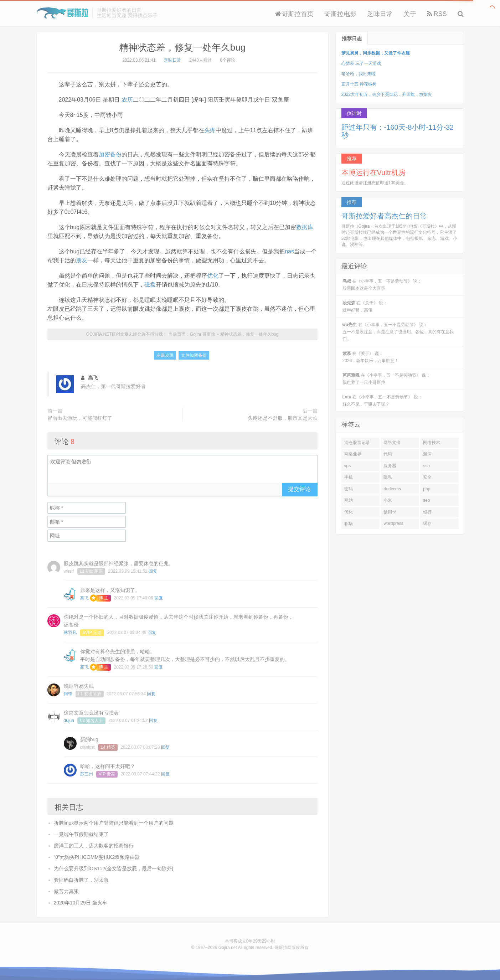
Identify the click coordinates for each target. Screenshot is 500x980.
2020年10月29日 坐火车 (81, 903)
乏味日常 (380, 14)
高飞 (84, 598)
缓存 (427, 523)
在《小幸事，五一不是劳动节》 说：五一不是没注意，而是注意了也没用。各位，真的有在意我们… (398, 332)
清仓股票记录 (357, 443)
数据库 (305, 227)
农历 (127, 100)
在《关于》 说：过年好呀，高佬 (365, 306)
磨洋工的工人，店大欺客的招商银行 (94, 846)
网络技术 (432, 443)
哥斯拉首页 (294, 14)
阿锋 (68, 694)
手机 (349, 477)
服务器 (390, 466)
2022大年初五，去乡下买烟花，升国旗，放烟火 (387, 94)
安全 (427, 477)
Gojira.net (228, 948)
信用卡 (390, 512)
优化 (213, 276)
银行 (427, 512)
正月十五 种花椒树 (359, 84)
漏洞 (427, 454)
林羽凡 (70, 633)
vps (348, 466)
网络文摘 (392, 443)
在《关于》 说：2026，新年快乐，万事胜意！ (371, 357)
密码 (349, 489)
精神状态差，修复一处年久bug (182, 47)
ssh (426, 466)
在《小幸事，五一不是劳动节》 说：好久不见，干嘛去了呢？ (382, 401)
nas (289, 251)
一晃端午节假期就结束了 (81, 834)
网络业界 (353, 454)
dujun (69, 721)
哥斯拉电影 (340, 14)
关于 (410, 14)
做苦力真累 (66, 891)
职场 (349, 523)
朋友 (82, 260)
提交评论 (299, 489)
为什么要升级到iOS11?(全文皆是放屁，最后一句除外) (114, 868)
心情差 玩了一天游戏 (361, 63)
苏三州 (87, 774)
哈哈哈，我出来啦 (359, 74)
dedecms (392, 489)
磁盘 (150, 285)
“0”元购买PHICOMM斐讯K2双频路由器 (97, 857)
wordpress (393, 523)
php (427, 489)
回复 (153, 571)
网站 (349, 500)
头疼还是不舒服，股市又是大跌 (283, 418)
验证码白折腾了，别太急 (81, 880)
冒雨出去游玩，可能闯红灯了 (80, 418)
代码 (388, 454)
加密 (104, 154)
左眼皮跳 (165, 355)
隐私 (388, 477)
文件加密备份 (194, 355)
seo (426, 500)
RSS (437, 14)
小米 (388, 500)
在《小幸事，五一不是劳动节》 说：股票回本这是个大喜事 (382, 285)
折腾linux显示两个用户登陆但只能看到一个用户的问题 (114, 823)
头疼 (210, 130)
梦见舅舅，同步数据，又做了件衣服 (376, 53)
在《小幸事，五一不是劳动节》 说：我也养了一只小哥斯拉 (386, 379)
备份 (116, 154)
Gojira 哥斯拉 (63, 13)
